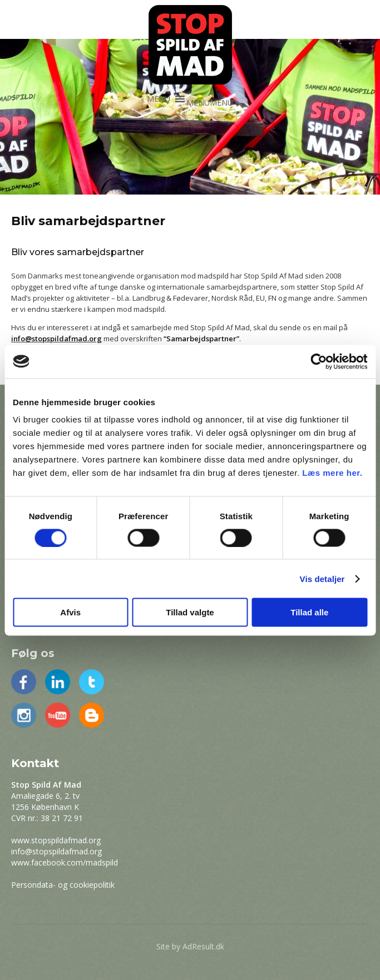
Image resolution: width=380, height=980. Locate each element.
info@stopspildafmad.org (56, 851)
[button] (210, 103)
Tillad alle (309, 612)
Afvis (70, 612)
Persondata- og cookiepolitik (63, 885)
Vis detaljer (322, 578)
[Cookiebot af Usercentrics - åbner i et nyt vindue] (319, 361)
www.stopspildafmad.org (56, 840)
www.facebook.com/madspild (65, 862)
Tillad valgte (190, 612)
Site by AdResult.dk (190, 946)
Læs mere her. (332, 473)
